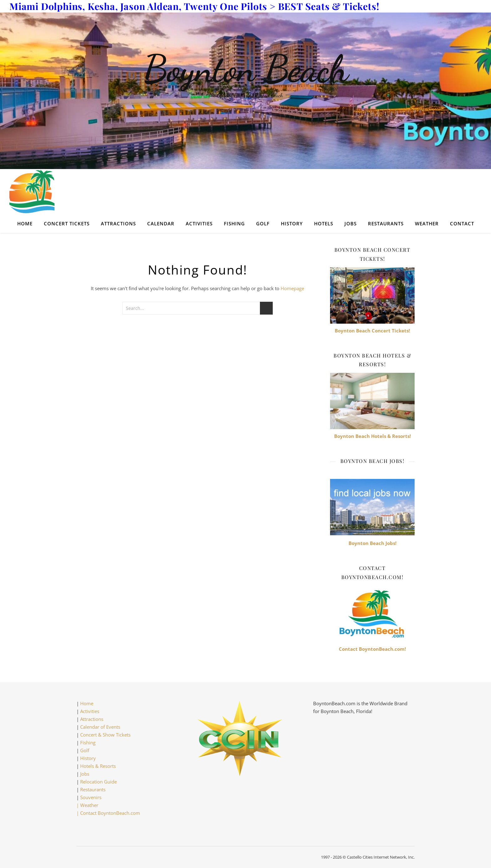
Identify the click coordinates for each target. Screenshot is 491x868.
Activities (199, 223)
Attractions (118, 223)
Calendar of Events (100, 727)
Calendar (161, 223)
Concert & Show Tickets (105, 735)
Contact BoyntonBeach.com (110, 813)
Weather (427, 223)
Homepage (292, 288)
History (292, 223)
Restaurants (386, 223)
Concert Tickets (67, 223)
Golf (263, 223)
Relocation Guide (98, 782)
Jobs (351, 223)
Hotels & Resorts (98, 766)
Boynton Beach (246, 69)
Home (25, 223)
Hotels (324, 223)
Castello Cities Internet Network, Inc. (381, 857)
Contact (462, 223)
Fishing (234, 223)
